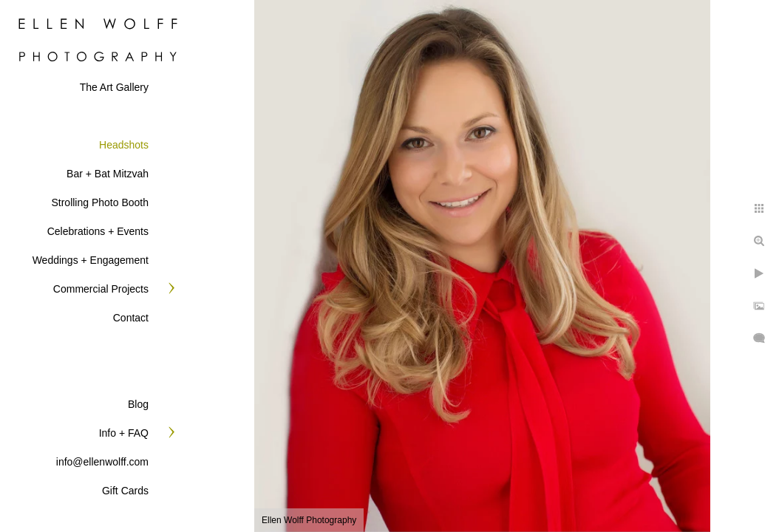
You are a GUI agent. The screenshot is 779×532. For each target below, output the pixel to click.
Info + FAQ (124, 433)
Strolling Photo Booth (100, 202)
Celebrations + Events (98, 231)
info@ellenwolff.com (102, 462)
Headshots (124, 145)
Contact (131, 318)
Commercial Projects (101, 289)
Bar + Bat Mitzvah (108, 174)
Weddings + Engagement (91, 260)
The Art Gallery (114, 87)
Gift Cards (125, 491)
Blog (138, 404)
